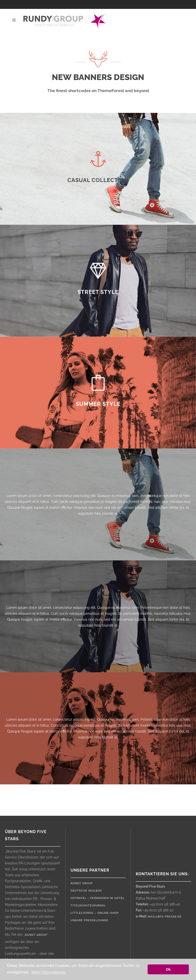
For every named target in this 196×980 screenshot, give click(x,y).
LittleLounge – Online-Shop (95, 913)
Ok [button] (168, 969)
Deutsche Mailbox (86, 891)
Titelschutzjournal (88, 906)
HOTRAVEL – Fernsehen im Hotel (98, 898)
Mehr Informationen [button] (49, 972)
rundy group (36, 935)
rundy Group (82, 883)
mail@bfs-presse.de (165, 917)
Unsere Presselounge (89, 920)
